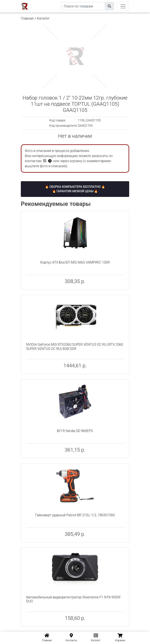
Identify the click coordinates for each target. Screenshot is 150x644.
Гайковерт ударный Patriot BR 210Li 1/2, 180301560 (75, 515)
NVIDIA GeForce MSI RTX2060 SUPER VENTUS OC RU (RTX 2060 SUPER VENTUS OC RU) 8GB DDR (75, 347)
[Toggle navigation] (123, 6)
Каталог (43, 18)
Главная (27, 18)
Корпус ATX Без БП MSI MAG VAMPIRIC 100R (75, 262)
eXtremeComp (51, 2)
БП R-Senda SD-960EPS (75, 431)
